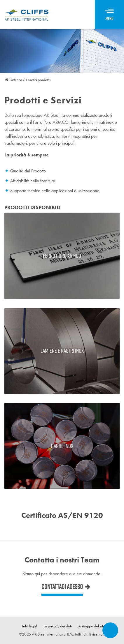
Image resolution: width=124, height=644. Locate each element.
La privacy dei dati (58, 626)
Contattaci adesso (62, 587)
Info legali (30, 626)
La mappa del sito (91, 626)
